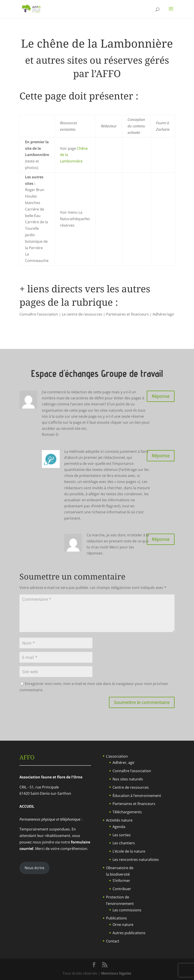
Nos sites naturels (128, 779)
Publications (116, 918)
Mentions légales (116, 973)
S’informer (121, 881)
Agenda (119, 827)
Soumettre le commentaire (142, 702)
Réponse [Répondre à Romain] (161, 396)
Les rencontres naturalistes (136, 860)
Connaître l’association (132, 771)
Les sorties (122, 835)
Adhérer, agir (124, 763)
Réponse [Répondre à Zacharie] (161, 456)
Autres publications (129, 933)
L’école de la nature (129, 851)
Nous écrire (34, 868)
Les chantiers (124, 843)
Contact (113, 941)
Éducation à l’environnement (137, 796)
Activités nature (119, 820)
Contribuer (122, 889)
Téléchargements (127, 812)
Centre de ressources (131, 787)
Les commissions (127, 910)
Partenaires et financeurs (134, 804)
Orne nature (123, 925)
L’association (117, 756)
